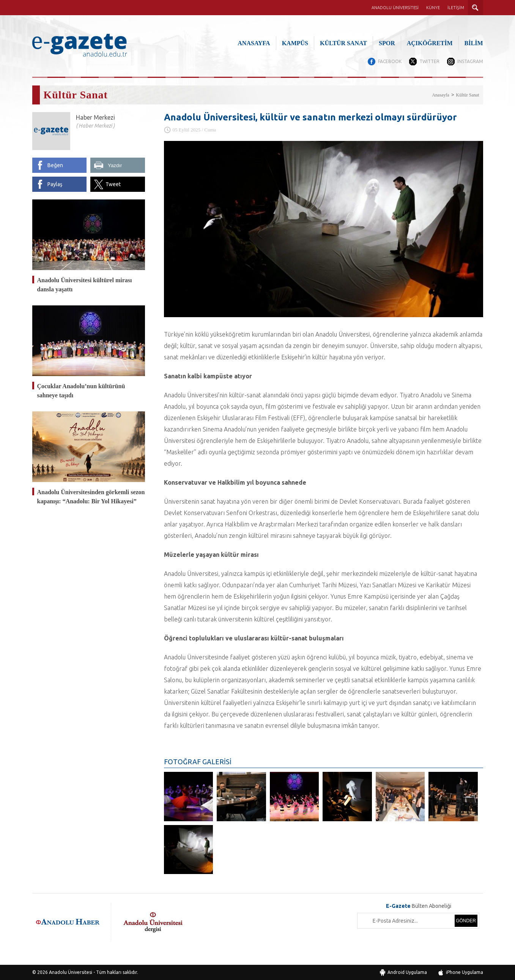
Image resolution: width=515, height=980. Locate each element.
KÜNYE (433, 8)
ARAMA (476, 8)
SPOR (387, 43)
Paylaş (55, 184)
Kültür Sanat (468, 95)
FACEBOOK (390, 61)
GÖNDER (466, 921)
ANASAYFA (254, 43)
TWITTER (429, 61)
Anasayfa (440, 95)
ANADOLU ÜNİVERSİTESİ (395, 8)
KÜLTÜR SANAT (343, 43)
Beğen (55, 165)
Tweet (113, 184)
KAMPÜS (295, 43)
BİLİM (474, 43)
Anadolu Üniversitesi (71, 972)
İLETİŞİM (456, 8)
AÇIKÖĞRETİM (430, 43)
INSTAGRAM (470, 61)
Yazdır (115, 165)
